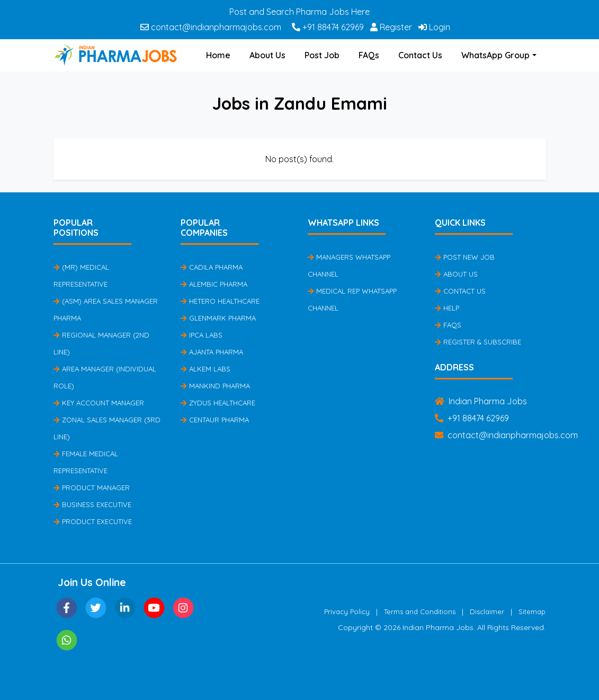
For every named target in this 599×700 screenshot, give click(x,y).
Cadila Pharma (212, 267)
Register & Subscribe (478, 342)
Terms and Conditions (420, 612)
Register (391, 27)
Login (434, 27)
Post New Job (465, 257)
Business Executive (92, 504)
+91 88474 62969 (328, 27)
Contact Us (420, 55)
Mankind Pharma (215, 386)
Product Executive (93, 521)
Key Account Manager (99, 403)
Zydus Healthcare (218, 403)
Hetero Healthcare (220, 301)
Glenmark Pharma (218, 318)
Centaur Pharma (215, 420)
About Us (267, 55)
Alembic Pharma (214, 284)
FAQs (369, 55)
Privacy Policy (347, 612)
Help (447, 308)
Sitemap (532, 612)
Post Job (322, 55)
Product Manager (92, 488)
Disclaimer (487, 612)
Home (218, 55)
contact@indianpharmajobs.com (211, 27)
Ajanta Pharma (212, 352)
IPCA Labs (202, 335)
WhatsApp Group (495, 55)
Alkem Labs (205, 369)
